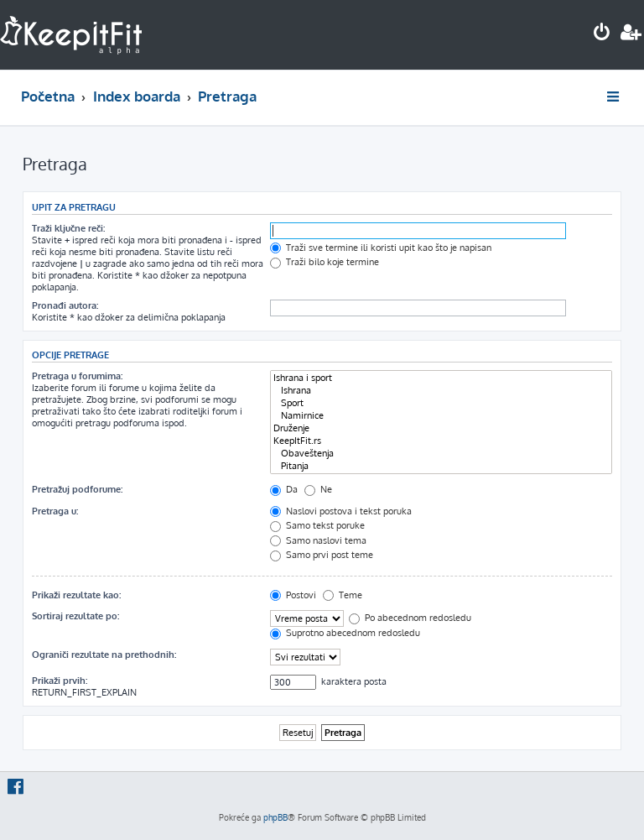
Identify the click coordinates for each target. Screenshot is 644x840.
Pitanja (441, 466)
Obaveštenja (441, 454)
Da (284, 489)
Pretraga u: (55, 511)
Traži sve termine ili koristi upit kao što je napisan (381, 248)
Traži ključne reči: (68, 228)
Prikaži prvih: (60, 681)
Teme (343, 595)
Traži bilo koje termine (325, 262)
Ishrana (441, 391)
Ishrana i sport (441, 378)
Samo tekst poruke (317, 525)
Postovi (293, 595)
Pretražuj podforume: (77, 489)
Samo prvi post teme (322, 555)
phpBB (275, 817)
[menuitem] (602, 34)
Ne (318, 489)
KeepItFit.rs (441, 441)
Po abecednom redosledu (410, 618)
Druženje (441, 428)
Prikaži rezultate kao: (76, 595)
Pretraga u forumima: (77, 376)
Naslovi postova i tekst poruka (341, 511)
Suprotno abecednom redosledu (345, 633)
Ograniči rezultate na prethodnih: (104, 655)
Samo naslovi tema (318, 540)
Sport (441, 403)
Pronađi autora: (65, 305)
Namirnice (441, 416)
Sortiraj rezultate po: (75, 616)
